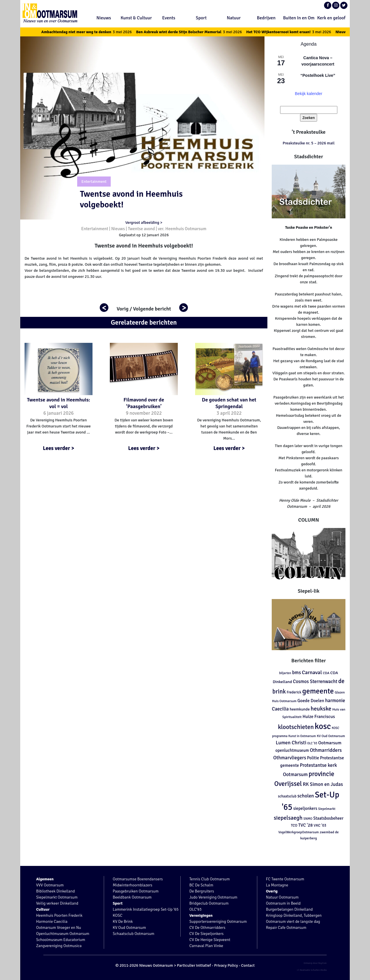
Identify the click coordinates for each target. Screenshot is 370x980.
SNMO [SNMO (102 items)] (308, 819)
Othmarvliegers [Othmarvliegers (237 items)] (290, 758)
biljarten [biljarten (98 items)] (285, 673)
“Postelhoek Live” (318, 75)
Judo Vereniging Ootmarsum (213, 897)
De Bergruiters (202, 891)
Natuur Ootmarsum (282, 897)
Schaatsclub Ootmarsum (134, 934)
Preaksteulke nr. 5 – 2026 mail (309, 143)
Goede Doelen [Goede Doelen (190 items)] (311, 701)
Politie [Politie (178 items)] (313, 758)
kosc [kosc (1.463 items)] (323, 726)
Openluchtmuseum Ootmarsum (63, 934)
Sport (201, 18)
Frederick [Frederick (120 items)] (294, 692)
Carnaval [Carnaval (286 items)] (312, 672)
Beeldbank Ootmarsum (132, 897)
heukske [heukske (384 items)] (321, 709)
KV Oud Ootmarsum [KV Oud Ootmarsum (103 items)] (331, 736)
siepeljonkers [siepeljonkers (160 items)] (305, 808)
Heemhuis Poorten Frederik (59, 915)
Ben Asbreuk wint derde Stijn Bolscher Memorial (194, 32)
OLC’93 (195, 909)
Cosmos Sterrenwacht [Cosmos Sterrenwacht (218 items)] (315, 681)
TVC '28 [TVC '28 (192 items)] (306, 825)
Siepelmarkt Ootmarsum (57, 897)
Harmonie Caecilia (52, 922)
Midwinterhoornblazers (133, 885)
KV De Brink (123, 922)
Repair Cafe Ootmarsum (286, 928)
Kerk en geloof (331, 18)
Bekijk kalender (309, 94)
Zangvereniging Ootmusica (59, 946)
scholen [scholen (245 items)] (306, 796)
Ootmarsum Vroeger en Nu (59, 928)
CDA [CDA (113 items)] (326, 673)
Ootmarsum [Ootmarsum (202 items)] (330, 743)
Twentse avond (141, 229)
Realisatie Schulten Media (312, 970)
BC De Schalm (201, 885)
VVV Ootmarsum (50, 885)
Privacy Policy (226, 965)
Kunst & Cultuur (136, 18)
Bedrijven (266, 18)
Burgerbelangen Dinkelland (289, 909)
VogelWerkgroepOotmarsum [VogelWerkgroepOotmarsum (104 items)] (299, 832)
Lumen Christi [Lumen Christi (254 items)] (291, 743)
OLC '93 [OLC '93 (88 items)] (312, 743)
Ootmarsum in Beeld (283, 903)
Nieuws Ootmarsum (156, 965)
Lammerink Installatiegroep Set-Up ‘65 (146, 909)
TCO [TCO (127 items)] (294, 825)
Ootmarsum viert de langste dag (293, 922)
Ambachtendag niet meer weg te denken (91, 32)
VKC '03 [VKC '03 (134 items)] (320, 825)
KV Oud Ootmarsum (129, 928)
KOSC (118, 915)
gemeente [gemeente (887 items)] (318, 691)
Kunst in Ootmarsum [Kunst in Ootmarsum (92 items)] (302, 736)
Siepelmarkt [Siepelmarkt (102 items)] (327, 809)
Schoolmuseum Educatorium (61, 940)
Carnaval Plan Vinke (206, 946)
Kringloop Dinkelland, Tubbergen (294, 915)
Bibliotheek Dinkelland (55, 891)
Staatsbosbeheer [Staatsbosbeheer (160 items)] (328, 818)
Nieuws (104, 18)
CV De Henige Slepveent (210, 940)
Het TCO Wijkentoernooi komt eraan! (293, 32)
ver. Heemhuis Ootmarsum (182, 229)
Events (169, 18)
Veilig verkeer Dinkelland (57, 903)
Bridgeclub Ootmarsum (209, 903)
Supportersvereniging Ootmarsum (218, 922)
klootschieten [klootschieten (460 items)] (296, 727)
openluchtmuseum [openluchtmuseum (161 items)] (292, 750)
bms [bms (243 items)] (296, 673)
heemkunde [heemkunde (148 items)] (300, 709)
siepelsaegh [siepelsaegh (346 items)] (288, 818)
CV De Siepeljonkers (206, 934)
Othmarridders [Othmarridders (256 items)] (326, 750)
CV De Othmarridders (207, 928)
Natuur (234, 18)
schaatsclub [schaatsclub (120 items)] (287, 796)
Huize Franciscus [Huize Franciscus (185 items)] (319, 717)
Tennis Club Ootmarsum (210, 879)
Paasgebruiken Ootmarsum (136, 891)
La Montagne (277, 885)
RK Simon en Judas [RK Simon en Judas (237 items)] (323, 784)
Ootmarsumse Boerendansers (138, 879)
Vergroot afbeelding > (144, 223)
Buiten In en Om (299, 18)
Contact (248, 965)
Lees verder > (59, 448)
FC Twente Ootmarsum (285, 879)
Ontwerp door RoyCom (315, 963)
